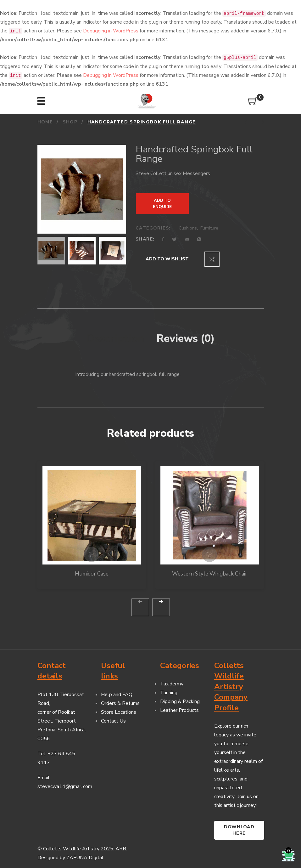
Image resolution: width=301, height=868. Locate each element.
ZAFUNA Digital (85, 853)
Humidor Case (92, 568)
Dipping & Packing (180, 696)
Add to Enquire (162, 204)
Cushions (188, 228)
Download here (239, 825)
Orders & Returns (120, 698)
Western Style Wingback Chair (210, 568)
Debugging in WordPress (111, 31)
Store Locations (119, 707)
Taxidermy (172, 679)
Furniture (209, 228)
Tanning (169, 688)
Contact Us (113, 716)
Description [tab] (115, 333)
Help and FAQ (117, 689)
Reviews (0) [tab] (186, 333)
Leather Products (179, 705)
